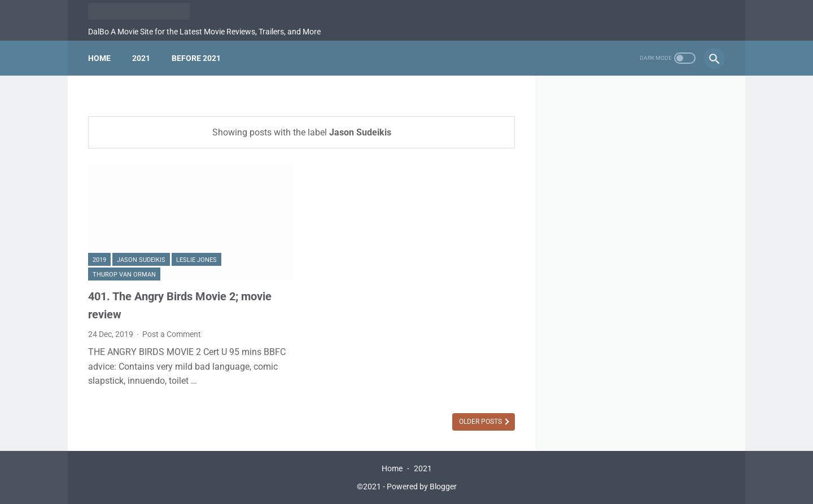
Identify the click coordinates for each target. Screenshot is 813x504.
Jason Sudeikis (141, 260)
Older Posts (481, 422)
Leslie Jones (196, 260)
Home (99, 58)
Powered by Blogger (422, 487)
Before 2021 (196, 58)
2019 (99, 260)
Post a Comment (172, 334)
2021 (141, 58)
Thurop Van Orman (124, 275)
